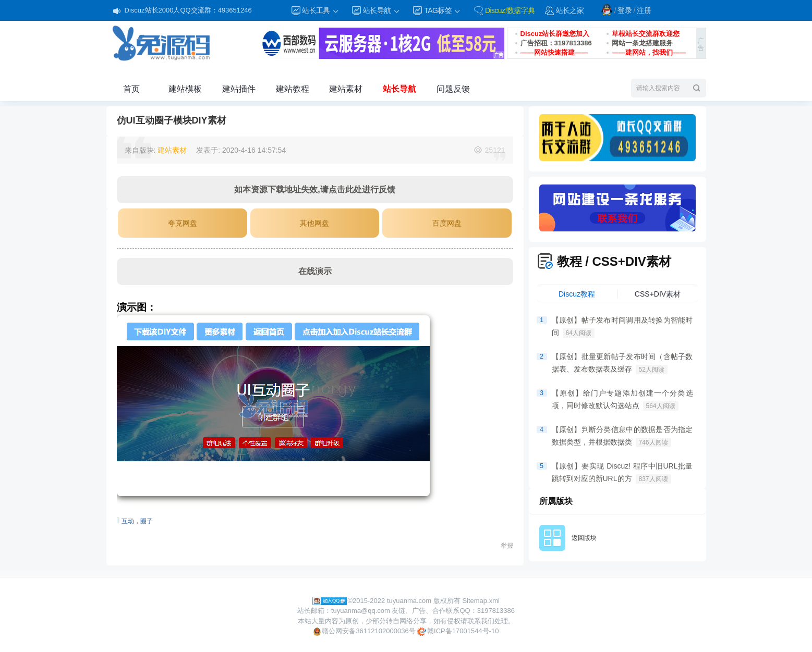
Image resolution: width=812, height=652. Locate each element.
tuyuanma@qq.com (361, 611)
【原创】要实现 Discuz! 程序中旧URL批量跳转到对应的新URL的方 (622, 473)
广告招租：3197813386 (556, 43)
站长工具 (321, 11)
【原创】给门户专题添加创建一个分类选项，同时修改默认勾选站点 (622, 400)
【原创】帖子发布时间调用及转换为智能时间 (622, 327)
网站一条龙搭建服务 (642, 43)
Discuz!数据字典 (510, 10)
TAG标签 (443, 11)
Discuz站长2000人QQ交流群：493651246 (188, 10)
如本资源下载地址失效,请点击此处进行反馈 (314, 189)
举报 (507, 546)
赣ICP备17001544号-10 (458, 631)
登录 (625, 10)
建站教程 (293, 89)
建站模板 (185, 89)
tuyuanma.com (409, 601)
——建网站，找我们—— (649, 52)
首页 (131, 89)
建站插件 (239, 89)
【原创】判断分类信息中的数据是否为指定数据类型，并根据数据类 (622, 436)
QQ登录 (607, 9)
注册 (644, 10)
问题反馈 (453, 89)
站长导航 (382, 11)
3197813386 (496, 611)
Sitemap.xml (481, 601)
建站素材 (346, 89)
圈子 (147, 521)
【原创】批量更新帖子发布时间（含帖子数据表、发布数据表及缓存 (622, 363)
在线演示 (315, 271)
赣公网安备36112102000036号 (365, 631)
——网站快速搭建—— (554, 52)
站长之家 (570, 10)
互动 (128, 521)
